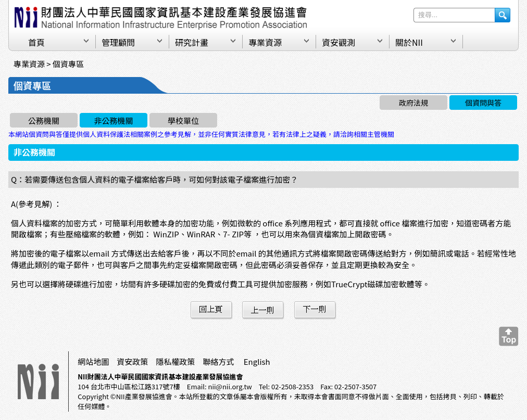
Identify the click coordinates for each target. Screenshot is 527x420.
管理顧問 (118, 42)
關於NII (409, 42)
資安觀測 (338, 42)
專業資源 (265, 42)
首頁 (36, 42)
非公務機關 (113, 120)
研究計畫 (192, 42)
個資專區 (68, 64)
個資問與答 (483, 103)
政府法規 (413, 103)
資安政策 (132, 361)
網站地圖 (93, 361)
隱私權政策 (175, 361)
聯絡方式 (218, 361)
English (257, 361)
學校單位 (183, 120)
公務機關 (44, 120)
